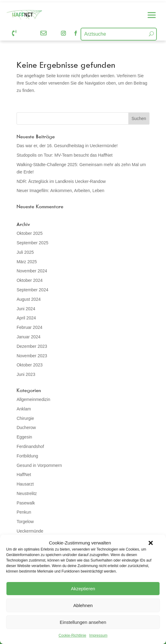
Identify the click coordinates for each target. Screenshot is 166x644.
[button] (151, 543)
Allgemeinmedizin (33, 399)
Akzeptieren (83, 589)
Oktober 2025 (30, 233)
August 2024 (29, 299)
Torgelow (25, 522)
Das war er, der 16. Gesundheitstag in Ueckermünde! (67, 146)
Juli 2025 (25, 252)
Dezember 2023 (32, 346)
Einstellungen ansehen (83, 622)
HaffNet (24, 475)
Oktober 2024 (30, 280)
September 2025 (32, 243)
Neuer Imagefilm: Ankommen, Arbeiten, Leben (60, 191)
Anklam (24, 409)
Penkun (24, 512)
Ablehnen (83, 605)
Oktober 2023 (30, 365)
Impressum (98, 635)
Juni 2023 (26, 374)
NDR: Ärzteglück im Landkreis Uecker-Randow (61, 181)
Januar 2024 (28, 337)
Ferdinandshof (30, 446)
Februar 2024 (29, 327)
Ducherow (26, 428)
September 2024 (32, 290)
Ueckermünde (30, 531)
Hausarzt (25, 484)
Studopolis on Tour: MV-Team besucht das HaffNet (64, 155)
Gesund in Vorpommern (39, 465)
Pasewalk (26, 503)
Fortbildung (27, 456)
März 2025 (27, 262)
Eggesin (24, 437)
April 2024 (26, 318)
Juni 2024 (26, 309)
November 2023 (32, 356)
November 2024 (32, 271)
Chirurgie (25, 418)
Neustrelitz (27, 493)
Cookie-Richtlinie (72, 635)
